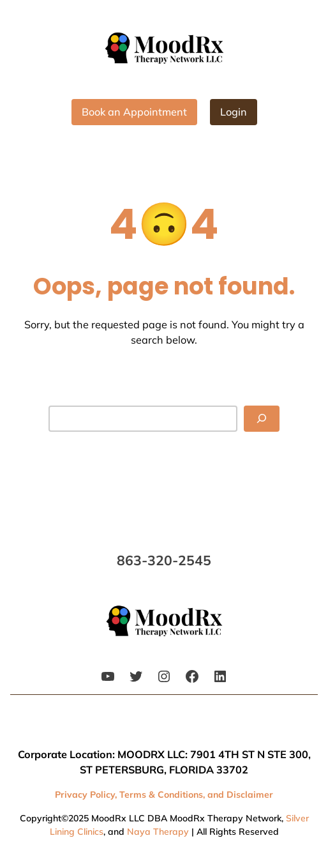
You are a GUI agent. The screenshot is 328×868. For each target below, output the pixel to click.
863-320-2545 (164, 560)
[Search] (262, 419)
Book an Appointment (134, 112)
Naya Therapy (158, 832)
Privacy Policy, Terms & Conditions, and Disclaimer (164, 795)
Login (234, 112)
